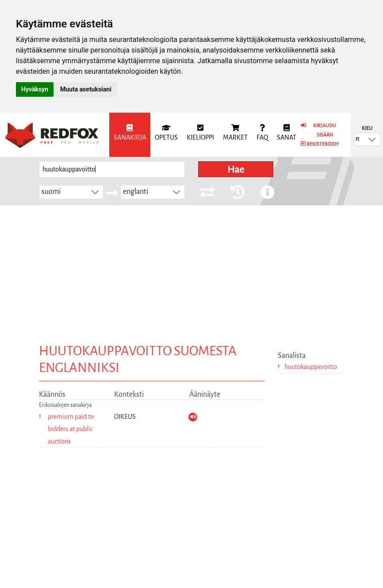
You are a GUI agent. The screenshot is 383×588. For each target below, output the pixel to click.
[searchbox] (112, 169)
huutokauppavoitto (311, 367)
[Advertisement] (191, 272)
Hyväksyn (35, 89)
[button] (372, 139)
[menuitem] (130, 135)
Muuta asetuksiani (86, 89)
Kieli (367, 128)
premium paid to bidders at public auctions (71, 429)
